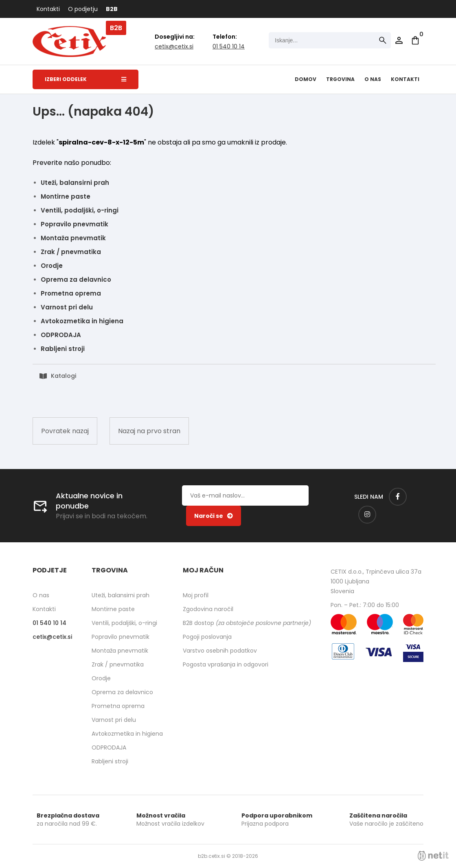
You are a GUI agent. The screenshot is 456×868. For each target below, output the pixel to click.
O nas (373, 79)
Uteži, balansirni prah (75, 183)
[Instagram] (367, 515)
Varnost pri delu (67, 307)
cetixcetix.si (174, 46)
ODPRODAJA (61, 335)
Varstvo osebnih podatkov (220, 651)
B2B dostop (247, 623)
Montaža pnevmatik (73, 238)
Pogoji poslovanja (207, 637)
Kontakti (48, 9)
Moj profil (196, 595)
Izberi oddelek (85, 79)
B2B (112, 9)
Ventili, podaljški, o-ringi (80, 210)
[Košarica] (415, 40)
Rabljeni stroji (63, 349)
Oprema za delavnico (76, 279)
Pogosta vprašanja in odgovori (226, 664)
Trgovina (340, 79)
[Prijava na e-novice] (214, 516)
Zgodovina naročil (208, 609)
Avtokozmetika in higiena (82, 321)
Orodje (52, 266)
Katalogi (64, 376)
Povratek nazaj (65, 431)
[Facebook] (398, 497)
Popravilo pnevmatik (75, 224)
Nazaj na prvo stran (149, 431)
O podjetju (83, 9)
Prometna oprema (71, 293)
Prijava (399, 40)
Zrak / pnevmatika (71, 252)
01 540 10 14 (229, 46)
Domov (306, 79)
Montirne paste (66, 196)
